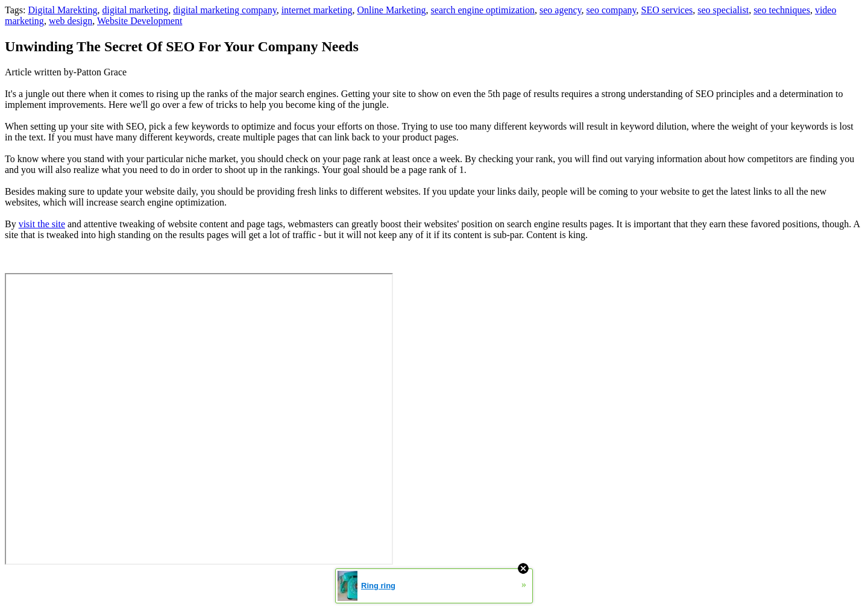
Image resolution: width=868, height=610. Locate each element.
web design (71, 21)
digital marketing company (225, 10)
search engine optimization (483, 10)
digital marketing (136, 10)
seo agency (561, 10)
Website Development (140, 21)
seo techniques (782, 10)
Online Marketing (391, 10)
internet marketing (317, 10)
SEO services (667, 10)
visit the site (42, 224)
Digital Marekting (62, 10)
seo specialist (723, 10)
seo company (612, 10)
